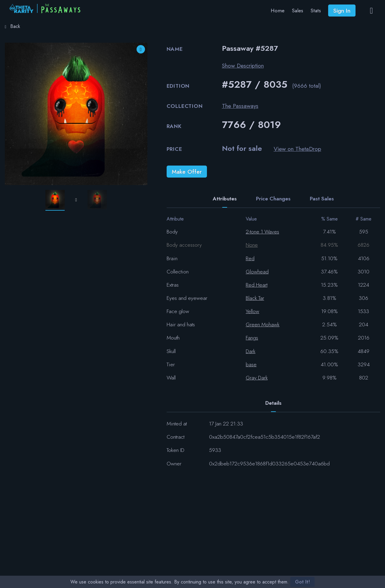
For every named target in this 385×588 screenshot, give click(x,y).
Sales (297, 11)
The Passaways (240, 106)
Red (250, 258)
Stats (316, 11)
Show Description (243, 66)
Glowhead (257, 272)
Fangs (252, 338)
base (251, 364)
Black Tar (255, 298)
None (252, 245)
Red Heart (257, 285)
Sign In (342, 11)
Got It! (302, 582)
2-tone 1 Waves (262, 232)
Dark (251, 351)
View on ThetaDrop (297, 149)
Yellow (253, 311)
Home (278, 11)
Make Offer (187, 172)
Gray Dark (257, 378)
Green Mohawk (263, 324)
